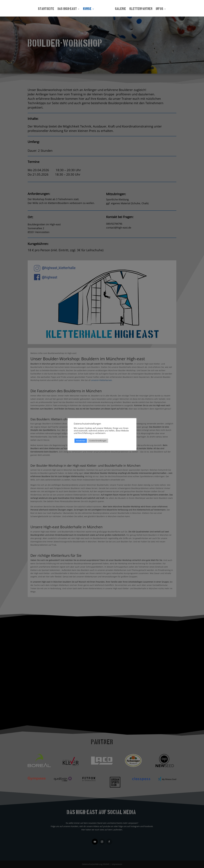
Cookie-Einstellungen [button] (98, 441)
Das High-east (68, 8)
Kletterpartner (140, 8)
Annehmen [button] (81, 441)
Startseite (47, 8)
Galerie (120, 8)
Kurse (88, 8)
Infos (159, 8)
